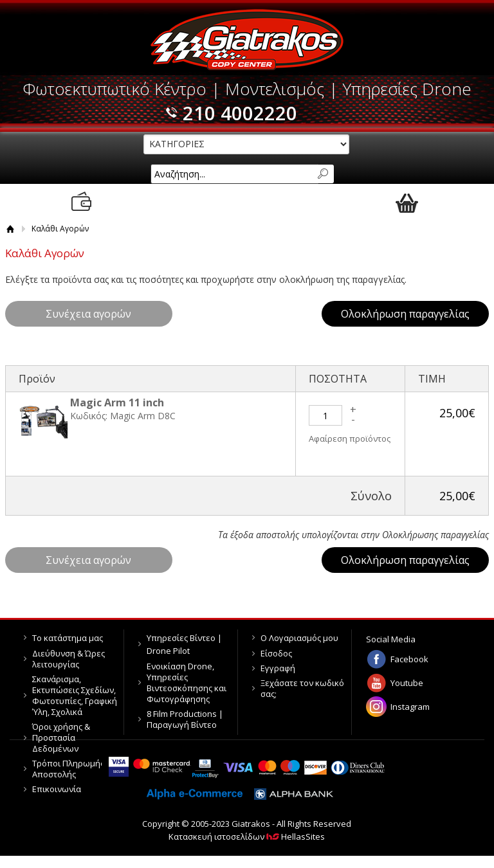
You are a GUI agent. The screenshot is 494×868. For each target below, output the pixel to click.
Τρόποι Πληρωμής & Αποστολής (72, 769)
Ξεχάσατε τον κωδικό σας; (302, 688)
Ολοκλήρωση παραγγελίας (405, 314)
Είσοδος (276, 653)
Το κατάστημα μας (68, 638)
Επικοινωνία (57, 789)
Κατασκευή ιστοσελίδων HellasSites (247, 836)
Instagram (410, 707)
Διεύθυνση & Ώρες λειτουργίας (69, 659)
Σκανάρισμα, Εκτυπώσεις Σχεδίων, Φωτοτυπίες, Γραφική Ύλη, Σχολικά (75, 695)
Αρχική (11, 229)
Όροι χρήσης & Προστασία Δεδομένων (61, 737)
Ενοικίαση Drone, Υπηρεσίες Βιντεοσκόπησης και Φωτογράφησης (187, 683)
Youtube (407, 683)
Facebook (409, 659)
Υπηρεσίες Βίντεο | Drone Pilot (184, 644)
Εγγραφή (278, 668)
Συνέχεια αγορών (88, 314)
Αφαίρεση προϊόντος (350, 439)
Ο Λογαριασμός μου (299, 638)
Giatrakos (247, 40)
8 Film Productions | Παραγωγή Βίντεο (185, 719)
